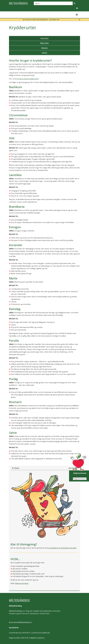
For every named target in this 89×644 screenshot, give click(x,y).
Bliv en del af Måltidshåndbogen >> (21, 622)
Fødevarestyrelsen (22, 583)
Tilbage (16, 468)
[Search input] (53, 3)
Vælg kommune (80, 473)
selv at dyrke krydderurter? (29, 79)
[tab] (45, 38)
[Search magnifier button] (74, 3)
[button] (77, 8)
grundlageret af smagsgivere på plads (63, 548)
